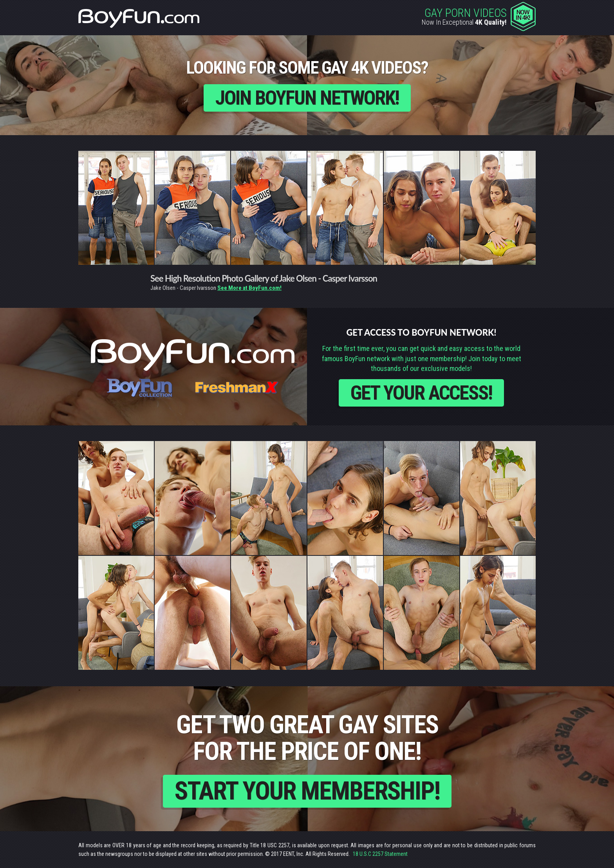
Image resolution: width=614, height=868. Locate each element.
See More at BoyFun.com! (249, 288)
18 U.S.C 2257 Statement (380, 854)
